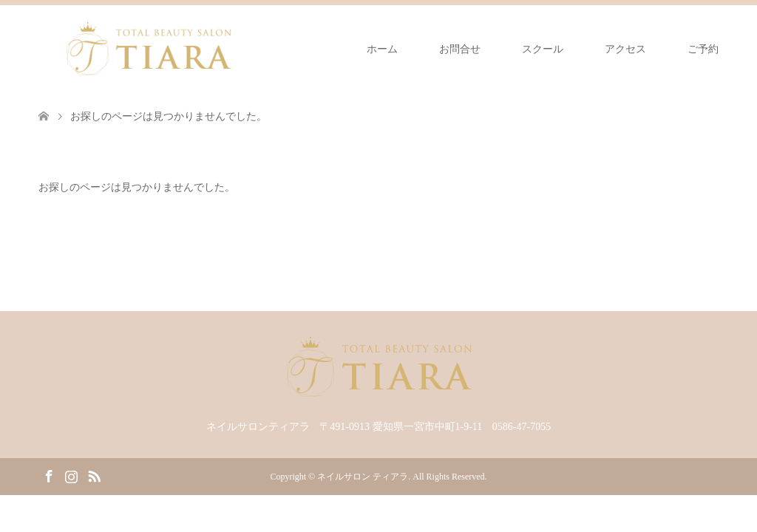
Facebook (49, 475)
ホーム (382, 49)
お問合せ (460, 49)
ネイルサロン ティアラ (363, 477)
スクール (543, 49)
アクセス (625, 49)
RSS (94, 475)
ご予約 (703, 49)
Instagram (71, 475)
